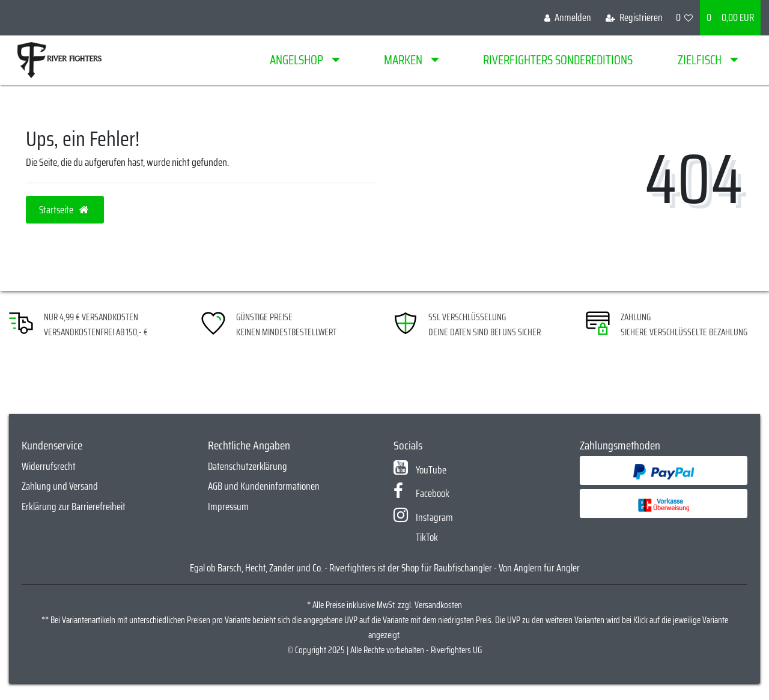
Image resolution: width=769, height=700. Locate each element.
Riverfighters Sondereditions (558, 60)
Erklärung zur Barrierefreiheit (74, 507)
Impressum (228, 507)
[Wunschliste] (685, 18)
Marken (404, 60)
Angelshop (298, 60)
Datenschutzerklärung (248, 466)
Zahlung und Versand (60, 486)
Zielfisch (701, 60)
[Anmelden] (568, 18)
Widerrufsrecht (49, 466)
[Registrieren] (634, 18)
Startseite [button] (65, 210)
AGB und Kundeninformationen (264, 486)
